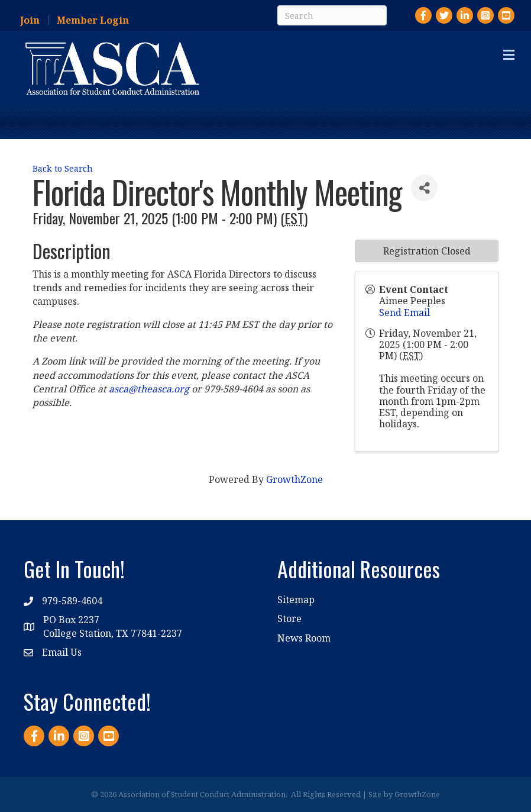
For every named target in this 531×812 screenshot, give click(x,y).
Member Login (93, 20)
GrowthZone (294, 479)
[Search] (332, 15)
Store (289, 618)
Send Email (404, 312)
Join (30, 20)
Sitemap (296, 600)
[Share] (424, 188)
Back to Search (63, 168)
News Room (304, 638)
